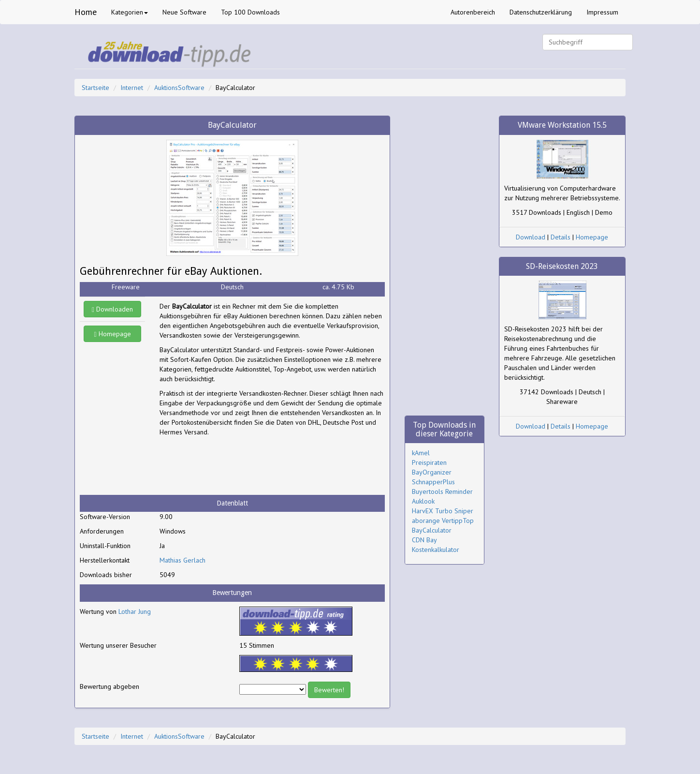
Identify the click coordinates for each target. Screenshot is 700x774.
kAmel (421, 453)
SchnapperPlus (433, 482)
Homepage (113, 334)
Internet (132, 88)
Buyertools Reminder (442, 491)
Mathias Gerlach (182, 560)
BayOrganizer (432, 472)
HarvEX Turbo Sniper (443, 511)
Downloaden (112, 309)
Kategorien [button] (130, 12)
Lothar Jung (135, 611)
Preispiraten (429, 462)
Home (86, 12)
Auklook (423, 501)
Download (531, 237)
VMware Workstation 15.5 (562, 125)
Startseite (95, 88)
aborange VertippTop (443, 521)
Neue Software (184, 12)
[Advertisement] (237, 466)
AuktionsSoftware (179, 88)
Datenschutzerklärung (541, 12)
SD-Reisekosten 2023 (562, 266)
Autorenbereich (473, 12)
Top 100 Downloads (250, 12)
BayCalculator (432, 530)
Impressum (602, 12)
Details (561, 237)
